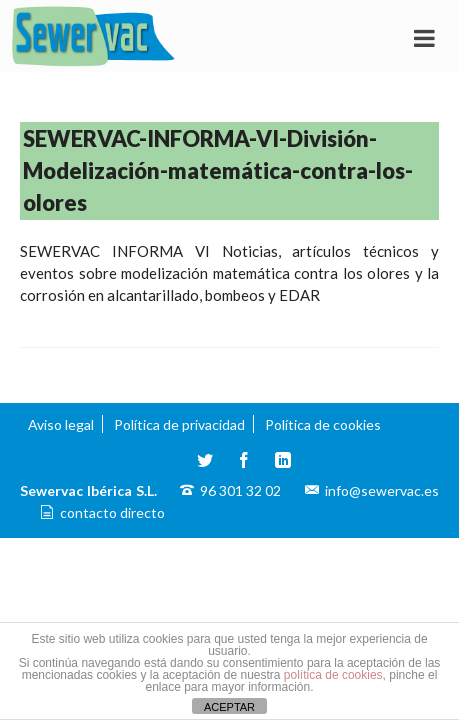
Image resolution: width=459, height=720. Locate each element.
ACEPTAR (229, 707)
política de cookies (333, 675)
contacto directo (112, 512)
